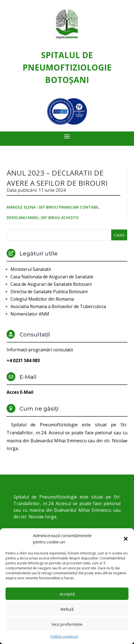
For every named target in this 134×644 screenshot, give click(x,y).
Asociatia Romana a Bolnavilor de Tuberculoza (58, 306)
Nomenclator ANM (30, 314)
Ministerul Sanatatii (31, 269)
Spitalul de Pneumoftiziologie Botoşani (67, 67)
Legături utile (39, 254)
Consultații (35, 335)
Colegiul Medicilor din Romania (42, 299)
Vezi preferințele (67, 624)
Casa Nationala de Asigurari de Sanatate (52, 277)
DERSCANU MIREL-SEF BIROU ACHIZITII (43, 218)
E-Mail (28, 377)
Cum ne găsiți (39, 409)
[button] (126, 539)
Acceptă (67, 594)
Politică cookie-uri (64, 636)
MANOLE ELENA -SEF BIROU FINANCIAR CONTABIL (53, 207)
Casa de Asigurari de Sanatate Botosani (51, 284)
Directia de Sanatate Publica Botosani (49, 292)
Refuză (67, 609)
